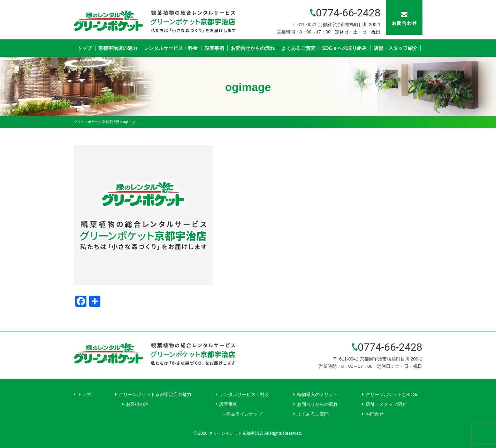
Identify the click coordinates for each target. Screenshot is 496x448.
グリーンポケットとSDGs (392, 394)
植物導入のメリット (317, 394)
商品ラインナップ (244, 414)
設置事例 (214, 48)
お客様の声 (137, 404)
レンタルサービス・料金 (171, 48)
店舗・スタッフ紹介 (396, 48)
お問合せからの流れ (253, 48)
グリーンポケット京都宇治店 (236, 433)
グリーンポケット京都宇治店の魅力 (155, 394)
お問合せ (375, 414)
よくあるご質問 (298, 48)
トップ (84, 48)
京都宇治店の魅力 (118, 48)
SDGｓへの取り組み (344, 48)
